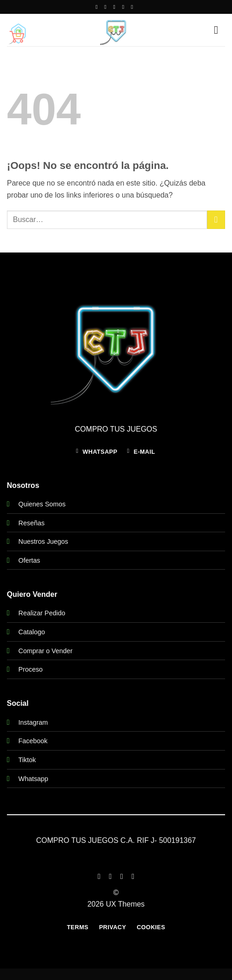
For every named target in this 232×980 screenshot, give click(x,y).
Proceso (31, 669)
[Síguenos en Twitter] (122, 876)
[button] (18, 33)
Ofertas (29, 560)
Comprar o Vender (46, 651)
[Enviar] (216, 219)
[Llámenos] (125, 7)
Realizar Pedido (42, 613)
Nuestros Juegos (43, 541)
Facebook (33, 741)
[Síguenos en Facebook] (98, 7)
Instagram (33, 722)
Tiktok (27, 760)
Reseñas (32, 523)
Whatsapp (33, 779)
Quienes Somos (42, 504)
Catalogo (32, 632)
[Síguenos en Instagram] (107, 7)
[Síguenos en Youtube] (134, 7)
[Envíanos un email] (116, 7)
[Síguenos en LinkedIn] (133, 876)
